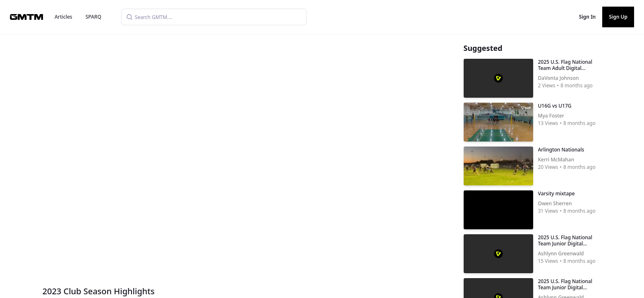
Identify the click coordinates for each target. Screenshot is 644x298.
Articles (63, 17)
